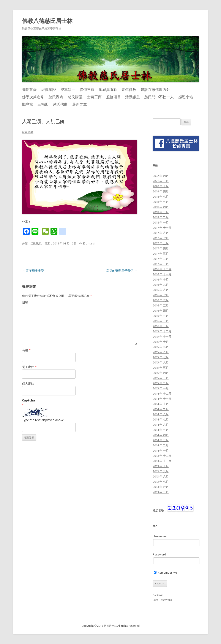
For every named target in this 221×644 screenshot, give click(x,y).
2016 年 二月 (161, 321)
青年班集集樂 (33, 270)
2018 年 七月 (161, 197)
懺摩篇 (28, 104)
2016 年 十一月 (162, 274)
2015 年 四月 (161, 373)
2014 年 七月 (161, 419)
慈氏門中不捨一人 (159, 97)
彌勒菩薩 (29, 90)
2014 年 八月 (161, 414)
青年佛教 (129, 90)
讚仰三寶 (87, 90)
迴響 (25, 302)
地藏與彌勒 (108, 90)
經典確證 (49, 90)
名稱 (26, 350)
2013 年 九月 (161, 471)
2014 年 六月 (161, 425)
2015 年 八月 (161, 352)
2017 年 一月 (161, 264)
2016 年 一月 (161, 326)
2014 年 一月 (161, 450)
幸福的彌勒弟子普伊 (122, 270)
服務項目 (114, 97)
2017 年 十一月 (162, 228)
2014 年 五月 (161, 430)
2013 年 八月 (161, 476)
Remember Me (165, 573)
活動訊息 (133, 97)
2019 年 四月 (161, 191)
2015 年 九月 (161, 347)
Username (160, 536)
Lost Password (162, 600)
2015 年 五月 (161, 368)
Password (159, 554)
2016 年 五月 (161, 305)
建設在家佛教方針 (155, 90)
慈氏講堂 (75, 97)
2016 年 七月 (161, 295)
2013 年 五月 (161, 492)
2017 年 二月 (161, 259)
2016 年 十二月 (162, 269)
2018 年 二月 (161, 217)
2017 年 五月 (161, 243)
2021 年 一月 (161, 181)
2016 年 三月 (161, 316)
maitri (92, 243)
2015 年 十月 (161, 342)
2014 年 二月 (161, 445)
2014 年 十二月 (162, 393)
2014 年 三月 (161, 440)
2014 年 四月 (161, 435)
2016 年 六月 (161, 300)
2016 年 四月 (161, 311)
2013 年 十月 (161, 466)
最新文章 (80, 104)
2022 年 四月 (161, 176)
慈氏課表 (56, 97)
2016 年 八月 (161, 290)
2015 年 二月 (161, 383)
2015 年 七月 (161, 357)
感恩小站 (186, 97)
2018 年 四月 (161, 207)
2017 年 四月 (161, 248)
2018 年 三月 (161, 212)
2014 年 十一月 (162, 399)
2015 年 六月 (161, 362)
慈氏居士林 (110, 626)
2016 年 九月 (161, 285)
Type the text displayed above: (43, 420)
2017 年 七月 (161, 238)
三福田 (43, 104)
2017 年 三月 (161, 254)
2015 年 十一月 (162, 336)
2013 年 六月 (161, 487)
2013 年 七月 (161, 482)
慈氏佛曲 (60, 104)
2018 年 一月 (161, 222)
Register (158, 595)
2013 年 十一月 (162, 461)
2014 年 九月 (161, 409)
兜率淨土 (68, 90)
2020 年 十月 (161, 186)
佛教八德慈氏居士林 (47, 21)
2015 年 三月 (161, 378)
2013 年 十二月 (162, 456)
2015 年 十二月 (162, 331)
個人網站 (28, 383)
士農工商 (94, 97)
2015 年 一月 (161, 388)
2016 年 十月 (161, 279)
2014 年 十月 (161, 404)
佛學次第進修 (33, 97)
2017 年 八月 (161, 233)
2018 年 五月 (161, 202)
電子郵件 (29, 367)
